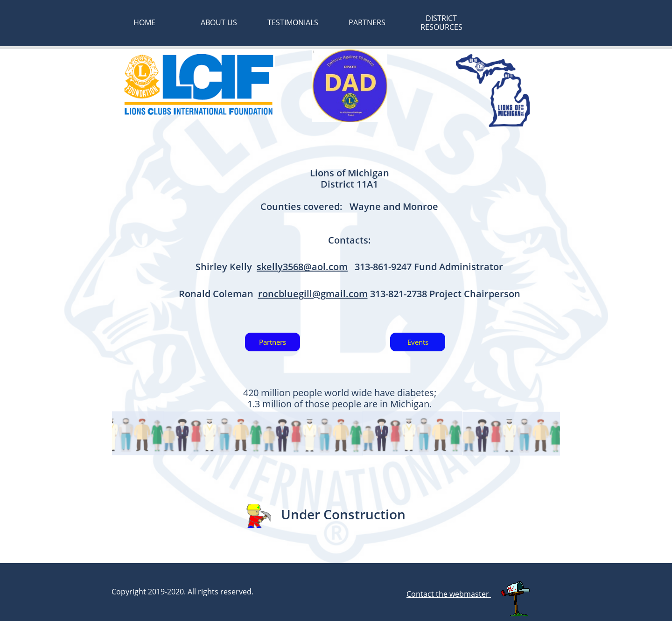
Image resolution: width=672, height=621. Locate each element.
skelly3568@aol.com (302, 267)
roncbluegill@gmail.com (313, 294)
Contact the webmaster (449, 594)
